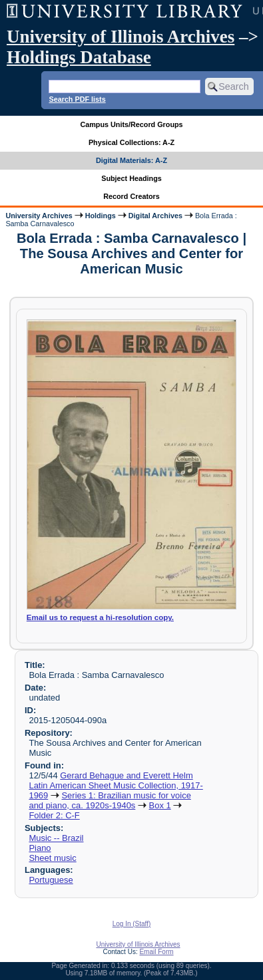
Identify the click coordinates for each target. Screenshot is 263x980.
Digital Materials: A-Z (131, 160)
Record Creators (131, 196)
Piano (40, 848)
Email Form (156, 952)
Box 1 (160, 805)
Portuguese (51, 880)
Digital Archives (155, 216)
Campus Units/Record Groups (131, 124)
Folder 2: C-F (54, 815)
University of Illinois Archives (121, 37)
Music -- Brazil (56, 838)
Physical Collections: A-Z (131, 142)
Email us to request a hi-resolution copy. (100, 617)
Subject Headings (131, 178)
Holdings (101, 216)
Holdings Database (79, 57)
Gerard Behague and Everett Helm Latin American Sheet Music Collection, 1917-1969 (116, 785)
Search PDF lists (77, 99)
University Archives (39, 216)
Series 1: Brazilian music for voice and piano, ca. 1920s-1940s (110, 800)
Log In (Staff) (132, 924)
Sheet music (52, 858)
